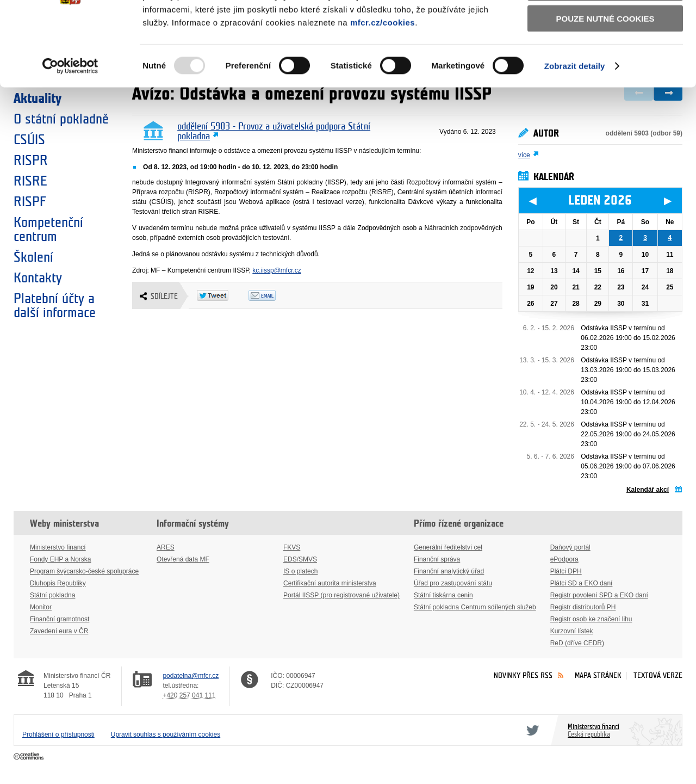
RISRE (30, 181)
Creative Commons (30, 757)
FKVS (292, 547)
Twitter (531, 730)
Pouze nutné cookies (605, 88)
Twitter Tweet (223, 295)
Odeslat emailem (274, 295)
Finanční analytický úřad (449, 571)
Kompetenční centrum (48, 230)
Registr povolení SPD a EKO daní (599, 595)
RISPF (30, 202)
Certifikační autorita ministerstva (330, 583)
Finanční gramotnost (60, 619)
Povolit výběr (605, 57)
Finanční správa (437, 559)
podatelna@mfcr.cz (191, 676)
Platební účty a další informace (55, 306)
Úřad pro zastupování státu (453, 583)
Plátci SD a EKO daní (582, 583)
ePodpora (564, 559)
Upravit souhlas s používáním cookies (166, 734)
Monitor (41, 607)
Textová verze (658, 675)
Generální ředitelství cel (448, 547)
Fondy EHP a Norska (61, 559)
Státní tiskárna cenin (443, 595)
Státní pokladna (52, 595)
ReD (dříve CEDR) (577, 643)
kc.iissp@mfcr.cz (277, 270)
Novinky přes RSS (523, 675)
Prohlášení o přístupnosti (58, 734)
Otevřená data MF (183, 559)
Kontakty (38, 278)
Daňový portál (570, 547)
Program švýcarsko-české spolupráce (84, 571)
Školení (33, 257)
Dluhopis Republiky (58, 583)
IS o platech (300, 571)
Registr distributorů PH (583, 607)
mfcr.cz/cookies (383, 92)
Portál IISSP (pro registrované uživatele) (341, 595)
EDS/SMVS (300, 559)
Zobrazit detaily (575, 136)
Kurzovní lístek (572, 631)
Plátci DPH (566, 571)
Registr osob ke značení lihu (591, 619)
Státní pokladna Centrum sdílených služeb (475, 607)
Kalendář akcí (648, 490)
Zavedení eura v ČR (59, 631)
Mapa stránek (598, 675)
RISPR (31, 160)
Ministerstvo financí (58, 547)
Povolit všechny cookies (605, 26)
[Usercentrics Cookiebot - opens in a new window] (70, 136)
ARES (166, 547)
